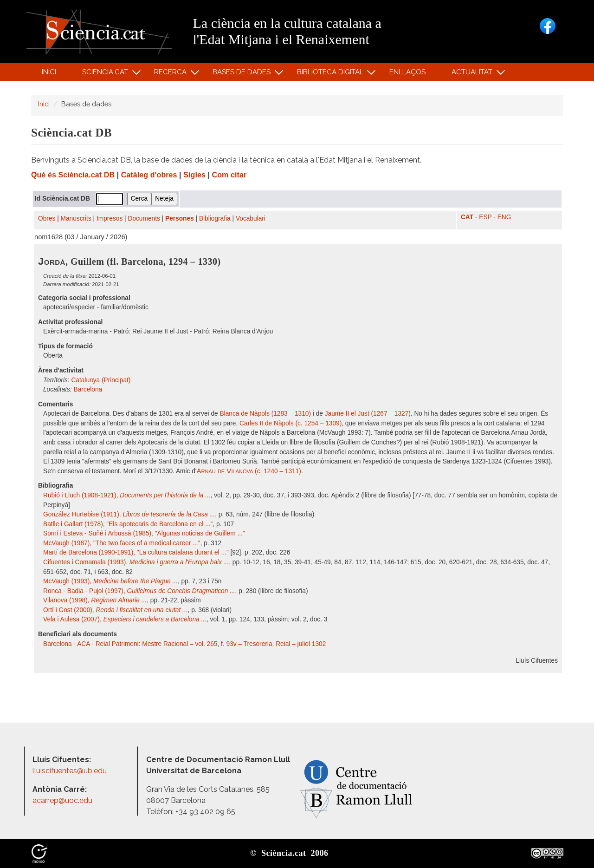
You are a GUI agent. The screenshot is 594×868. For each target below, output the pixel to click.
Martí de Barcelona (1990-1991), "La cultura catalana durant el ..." (136, 552)
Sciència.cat (106, 74)
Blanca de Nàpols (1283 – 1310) (265, 414)
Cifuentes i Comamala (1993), (136, 562)
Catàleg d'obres (149, 175)
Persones (180, 219)
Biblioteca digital (331, 74)
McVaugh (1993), (110, 581)
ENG (504, 217)
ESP (485, 217)
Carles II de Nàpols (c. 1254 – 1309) (291, 423)
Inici (49, 72)
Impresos (110, 219)
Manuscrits (76, 219)
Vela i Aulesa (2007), (125, 619)
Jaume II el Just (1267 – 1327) (368, 414)
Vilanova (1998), (95, 600)
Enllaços (407, 72)
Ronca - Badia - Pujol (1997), (139, 591)
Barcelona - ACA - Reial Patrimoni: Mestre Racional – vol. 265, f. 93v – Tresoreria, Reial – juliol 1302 (184, 644)
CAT (467, 217)
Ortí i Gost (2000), (116, 610)
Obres (47, 219)
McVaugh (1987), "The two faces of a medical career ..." (122, 543)
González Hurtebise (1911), (129, 514)
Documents (144, 219)
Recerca (172, 74)
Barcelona (88, 389)
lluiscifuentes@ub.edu (71, 771)
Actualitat (474, 74)
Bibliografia (215, 219)
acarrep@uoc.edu (62, 800)
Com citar (229, 175)
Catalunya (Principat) (101, 380)
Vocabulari (251, 219)
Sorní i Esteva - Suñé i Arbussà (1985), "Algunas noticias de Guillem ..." (144, 533)
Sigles (194, 175)
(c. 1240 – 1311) (249, 471)
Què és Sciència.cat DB (73, 175)
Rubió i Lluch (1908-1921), (127, 495)
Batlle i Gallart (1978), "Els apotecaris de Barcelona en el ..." (128, 524)
